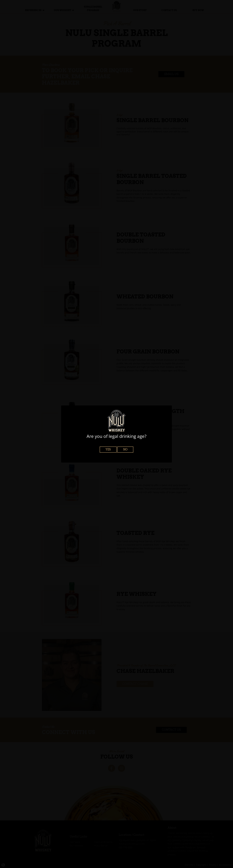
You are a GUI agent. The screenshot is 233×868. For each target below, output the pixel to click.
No (125, 449)
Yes (108, 449)
